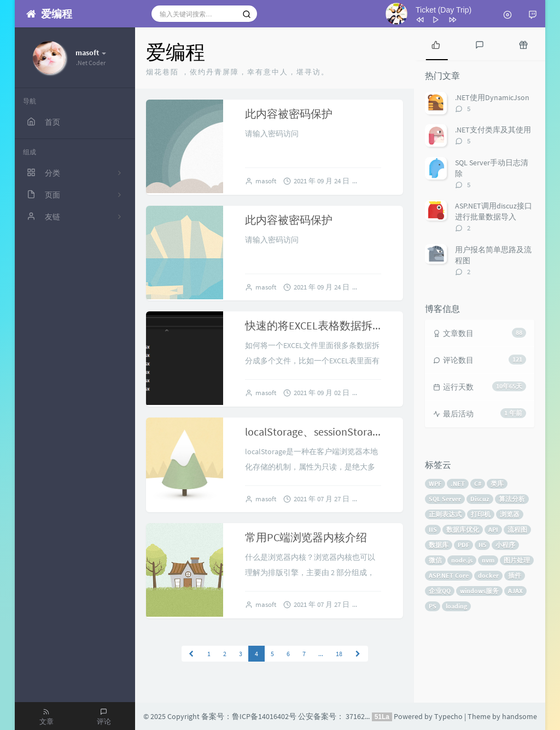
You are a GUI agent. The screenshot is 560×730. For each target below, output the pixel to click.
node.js (462, 560)
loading (456, 606)
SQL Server (445, 499)
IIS (433, 529)
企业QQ (440, 591)
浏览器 (510, 514)
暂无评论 (380, 181)
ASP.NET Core (449, 575)
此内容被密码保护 (289, 114)
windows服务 (479, 591)
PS (433, 606)
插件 (515, 575)
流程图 (517, 529)
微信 (435, 560)
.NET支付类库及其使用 (493, 130)
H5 (482, 545)
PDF (463, 545)
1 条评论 (378, 604)
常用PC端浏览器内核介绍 (306, 537)
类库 (497, 483)
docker (488, 575)
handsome (520, 716)
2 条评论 (378, 393)
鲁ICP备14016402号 (264, 716)
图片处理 (517, 560)
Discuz (480, 499)
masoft (266, 181)
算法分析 (512, 499)
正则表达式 (445, 514)
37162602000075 (372, 716)
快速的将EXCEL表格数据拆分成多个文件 (342, 325)
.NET (458, 483)
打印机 (481, 514)
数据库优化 (463, 529)
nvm (488, 560)
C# (478, 483)
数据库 (439, 545)
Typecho (448, 716)
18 (339, 654)
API (493, 529)
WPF (435, 483)
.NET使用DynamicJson (492, 97)
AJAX (515, 591)
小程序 (505, 545)
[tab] (436, 44)
